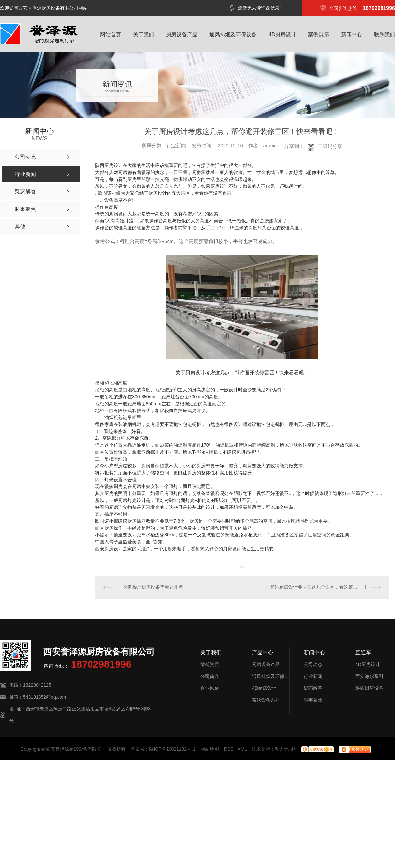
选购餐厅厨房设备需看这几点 (153, 587)
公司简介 (210, 676)
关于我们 (144, 34)
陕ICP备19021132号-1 (172, 749)
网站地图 (210, 749)
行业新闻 (313, 676)
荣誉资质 (210, 664)
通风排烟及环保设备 (233, 34)
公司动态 (313, 664)
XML (242, 749)
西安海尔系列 (369, 676)
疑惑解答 (313, 688)
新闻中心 (352, 34)
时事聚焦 (313, 700)
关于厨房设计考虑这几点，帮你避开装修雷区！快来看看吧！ (242, 372)
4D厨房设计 (282, 34)
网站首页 (111, 34)
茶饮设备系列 (266, 700)
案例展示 (319, 34)
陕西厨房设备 (369, 688)
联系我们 (384, 34)
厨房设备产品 (182, 34)
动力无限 (284, 749)
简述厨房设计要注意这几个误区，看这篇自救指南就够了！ (325, 587)
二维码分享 (330, 146)
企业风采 (210, 688)
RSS (229, 749)
